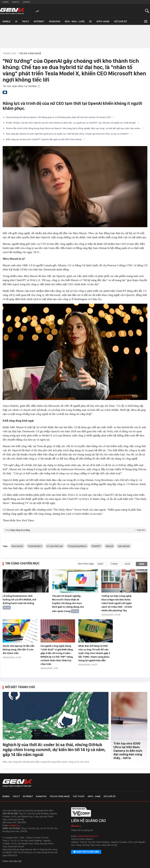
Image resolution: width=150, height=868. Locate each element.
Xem (142, 564)
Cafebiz (26, 2)
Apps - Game (94, 796)
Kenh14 (16, 2)
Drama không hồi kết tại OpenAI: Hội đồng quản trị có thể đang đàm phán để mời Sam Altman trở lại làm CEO (60, 117)
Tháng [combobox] (114, 564)
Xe (90, 21)
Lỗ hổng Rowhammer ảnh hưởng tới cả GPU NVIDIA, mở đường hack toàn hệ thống (19, 600)
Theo (75, 530)
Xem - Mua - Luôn (75, 21)
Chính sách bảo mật (12, 861)
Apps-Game (103, 21)
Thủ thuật (79, 796)
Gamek (6, 2)
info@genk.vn (15, 825)
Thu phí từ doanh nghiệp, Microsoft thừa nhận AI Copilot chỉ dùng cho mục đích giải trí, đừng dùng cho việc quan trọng (68, 604)
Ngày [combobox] (101, 564)
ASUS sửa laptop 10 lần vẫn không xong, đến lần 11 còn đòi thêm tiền (19, 650)
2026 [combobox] (128, 564)
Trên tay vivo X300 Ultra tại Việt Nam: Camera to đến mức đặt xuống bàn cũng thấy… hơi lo (128, 751)
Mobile (7, 21)
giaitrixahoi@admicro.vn (88, 836)
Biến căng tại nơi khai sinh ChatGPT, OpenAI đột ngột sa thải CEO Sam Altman (46, 139)
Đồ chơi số (120, 21)
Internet (39, 21)
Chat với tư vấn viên (86, 852)
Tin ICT (26, 21)
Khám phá (55, 21)
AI (16, 21)
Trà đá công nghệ (60, 796)
